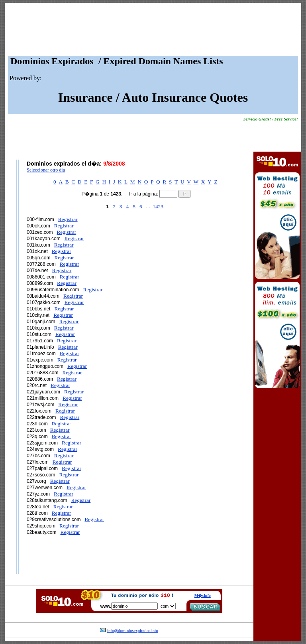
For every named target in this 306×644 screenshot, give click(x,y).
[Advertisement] (153, 32)
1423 (158, 206)
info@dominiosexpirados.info (133, 631)
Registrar (68, 219)
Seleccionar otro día (46, 170)
